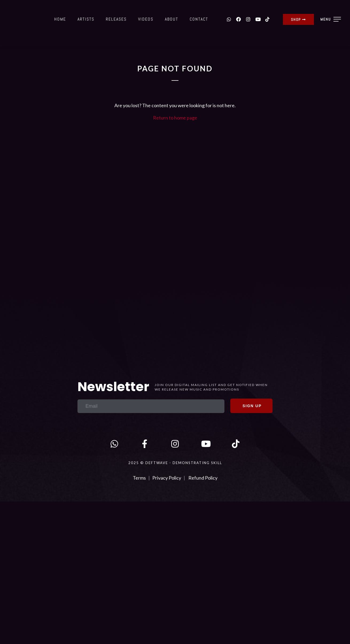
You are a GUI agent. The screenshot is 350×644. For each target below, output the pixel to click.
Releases (116, 19)
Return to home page (175, 118)
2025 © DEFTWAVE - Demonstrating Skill (175, 463)
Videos (146, 19)
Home (60, 19)
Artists (86, 19)
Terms (140, 478)
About (172, 19)
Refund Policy (203, 478)
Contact (199, 19)
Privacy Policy (167, 478)
